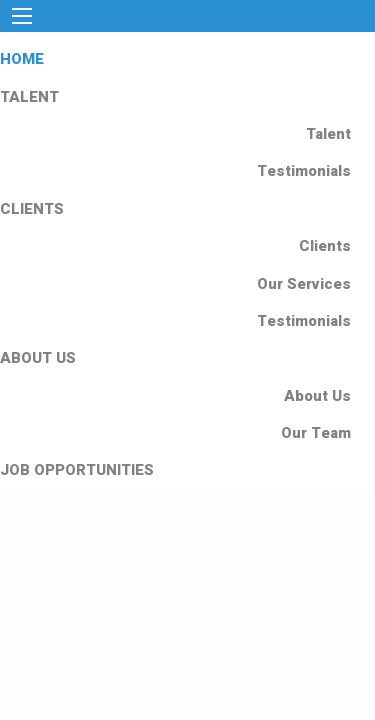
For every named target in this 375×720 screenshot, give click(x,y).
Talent (328, 134)
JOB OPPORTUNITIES (77, 470)
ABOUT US (38, 358)
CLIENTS (32, 209)
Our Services (304, 284)
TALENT (29, 97)
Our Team (316, 433)
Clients (325, 246)
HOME (22, 59)
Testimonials (304, 171)
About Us (317, 396)
